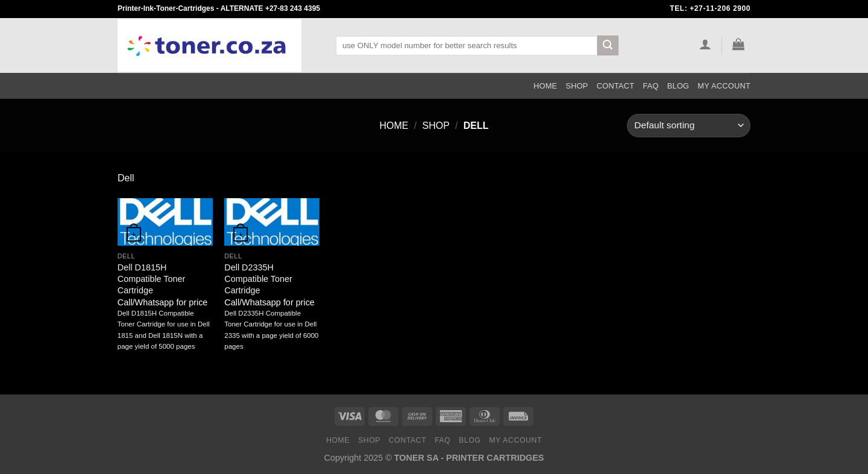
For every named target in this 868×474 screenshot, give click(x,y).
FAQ (650, 86)
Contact (616, 86)
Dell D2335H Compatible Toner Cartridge (258, 279)
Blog (678, 86)
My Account (724, 86)
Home (545, 86)
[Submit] (608, 46)
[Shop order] (689, 126)
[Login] (705, 44)
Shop (577, 86)
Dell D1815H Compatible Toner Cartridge (152, 279)
